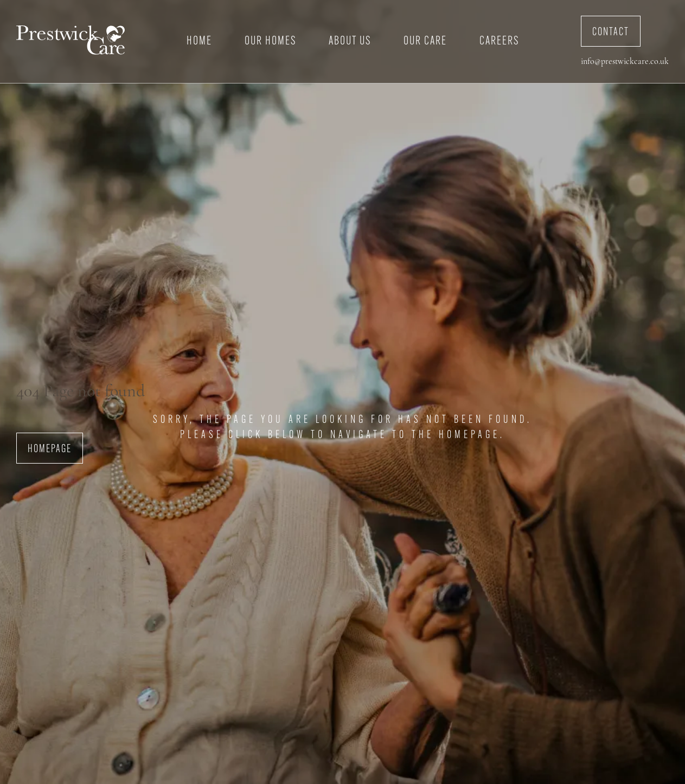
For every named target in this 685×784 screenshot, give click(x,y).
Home (199, 41)
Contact (611, 33)
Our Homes (270, 41)
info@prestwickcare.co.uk (625, 62)
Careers (499, 41)
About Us (350, 41)
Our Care (425, 41)
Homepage (50, 449)
